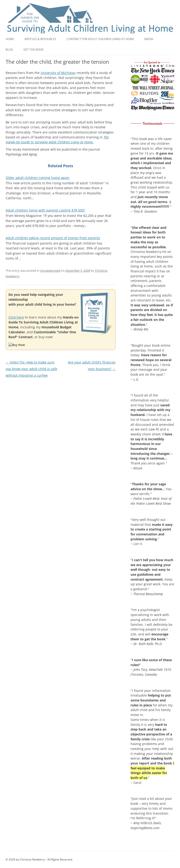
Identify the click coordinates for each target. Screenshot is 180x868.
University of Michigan (58, 73)
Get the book (33, 50)
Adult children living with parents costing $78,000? (45, 210)
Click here (16, 317)
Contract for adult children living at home (100, 39)
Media (149, 39)
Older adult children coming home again (38, 178)
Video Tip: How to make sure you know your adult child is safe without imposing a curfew (31, 369)
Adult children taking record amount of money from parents (53, 238)
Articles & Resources (40, 39)
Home (10, 39)
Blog (9, 50)
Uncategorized (50, 271)
